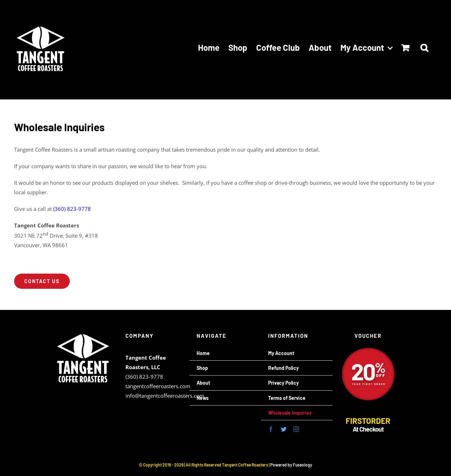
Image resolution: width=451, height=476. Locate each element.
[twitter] (284, 429)
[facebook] (271, 429)
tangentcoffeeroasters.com (158, 386)
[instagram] (296, 429)
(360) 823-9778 (72, 209)
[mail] (309, 429)
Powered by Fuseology (291, 465)
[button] (424, 48)
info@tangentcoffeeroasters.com (165, 396)
